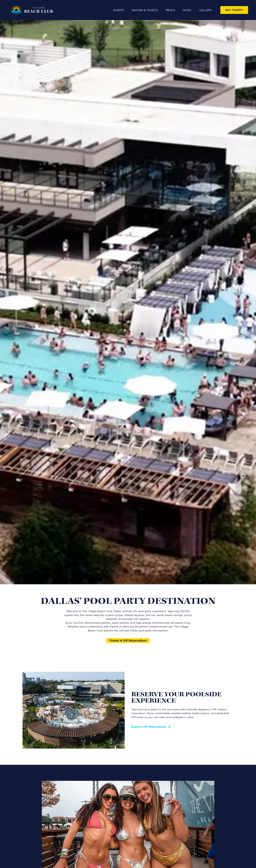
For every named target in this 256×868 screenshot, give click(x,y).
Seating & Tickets (145, 10)
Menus (170, 10)
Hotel (187, 10)
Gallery (206, 10)
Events (119, 10)
